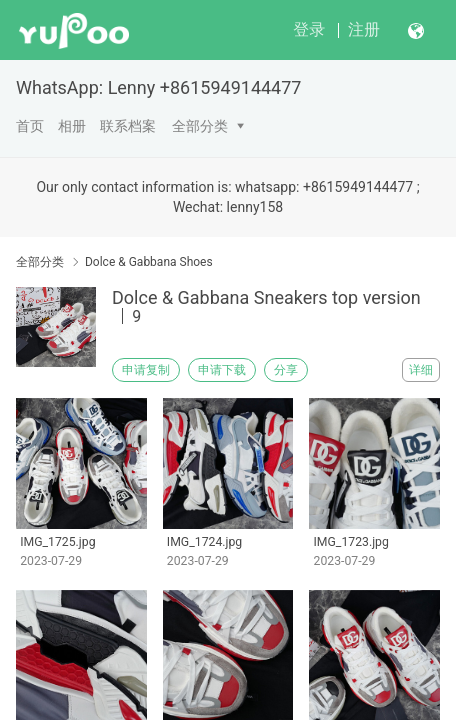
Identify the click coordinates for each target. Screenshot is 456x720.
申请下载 (222, 370)
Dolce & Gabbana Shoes (149, 262)
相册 (72, 126)
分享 (286, 370)
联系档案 (128, 126)
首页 (30, 126)
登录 (309, 29)
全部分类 (200, 126)
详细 (421, 370)
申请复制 (146, 370)
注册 (364, 29)
